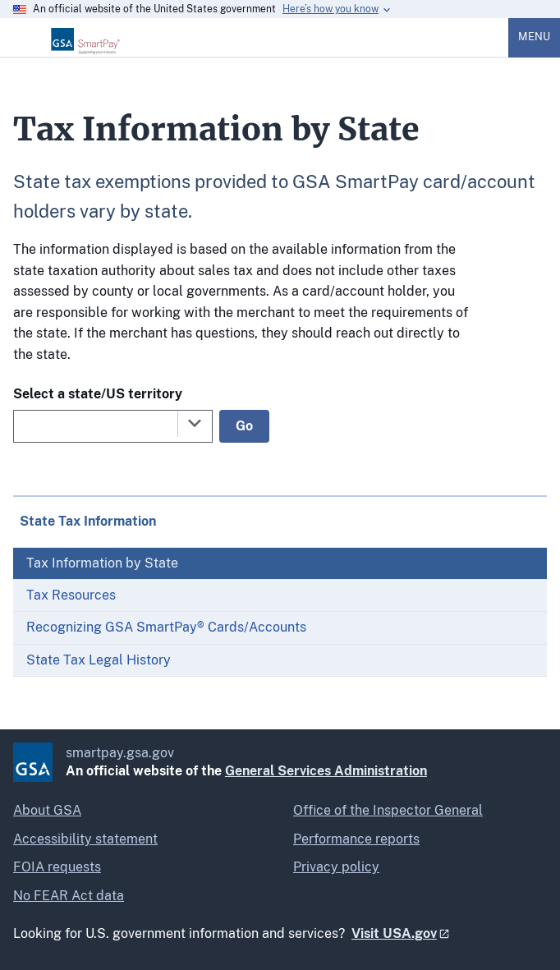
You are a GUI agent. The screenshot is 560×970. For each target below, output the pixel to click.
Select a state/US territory (98, 394)
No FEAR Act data (69, 896)
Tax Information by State (102, 563)
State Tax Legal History (99, 660)
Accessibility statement (85, 839)
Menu (534, 37)
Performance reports (356, 839)
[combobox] (113, 426)
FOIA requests (57, 867)
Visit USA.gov (394, 933)
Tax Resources (71, 595)
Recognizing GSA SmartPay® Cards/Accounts (166, 627)
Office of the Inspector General (388, 810)
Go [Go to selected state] (244, 426)
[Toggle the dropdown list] (195, 423)
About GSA (47, 810)
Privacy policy (336, 867)
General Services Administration (326, 771)
